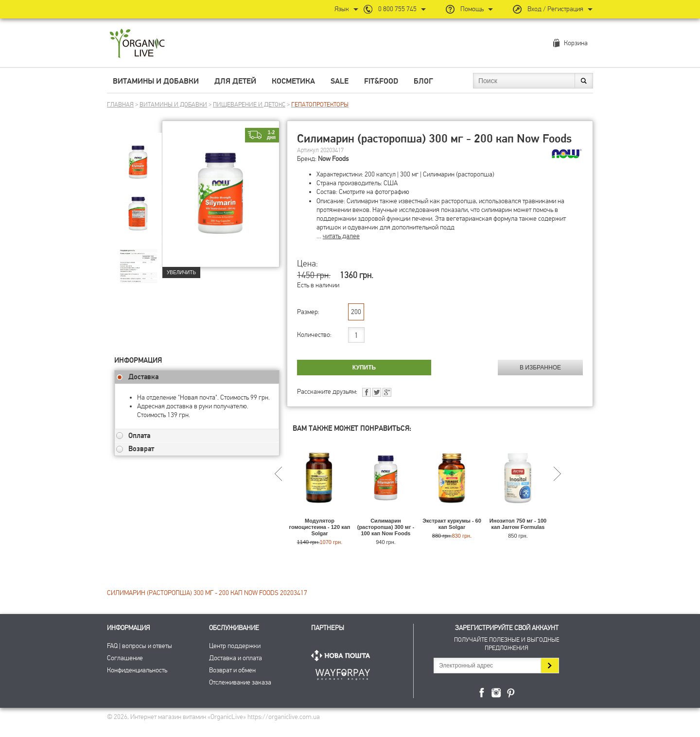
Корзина (576, 43)
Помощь (472, 9)
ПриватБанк (343, 673)
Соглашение (125, 658)
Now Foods (333, 159)
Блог (423, 81)
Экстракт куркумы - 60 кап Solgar (452, 524)
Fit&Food (381, 81)
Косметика (293, 81)
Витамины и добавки (156, 81)
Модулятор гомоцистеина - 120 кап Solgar (320, 527)
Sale (340, 81)
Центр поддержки (235, 646)
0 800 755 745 (397, 9)
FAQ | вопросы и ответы (140, 646)
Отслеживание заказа (240, 682)
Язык (342, 9)
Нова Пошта (343, 656)
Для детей (235, 81)
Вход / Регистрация (555, 9)
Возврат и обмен (232, 670)
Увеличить (181, 272)
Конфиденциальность (137, 670)
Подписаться (550, 666)
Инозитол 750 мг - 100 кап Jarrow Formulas (518, 524)
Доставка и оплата (236, 658)
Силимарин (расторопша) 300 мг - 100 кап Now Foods (386, 527)
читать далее (341, 236)
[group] (138, 156)
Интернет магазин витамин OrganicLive (137, 44)
